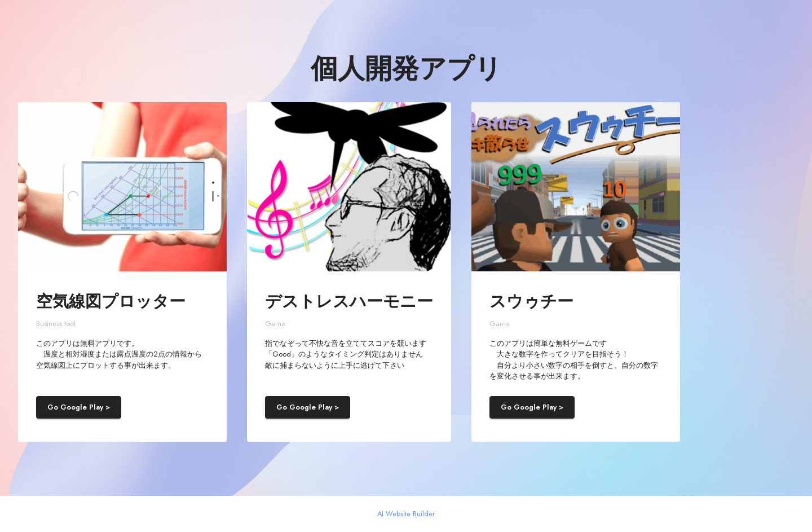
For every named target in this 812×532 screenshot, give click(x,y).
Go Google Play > (79, 407)
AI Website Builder (406, 514)
